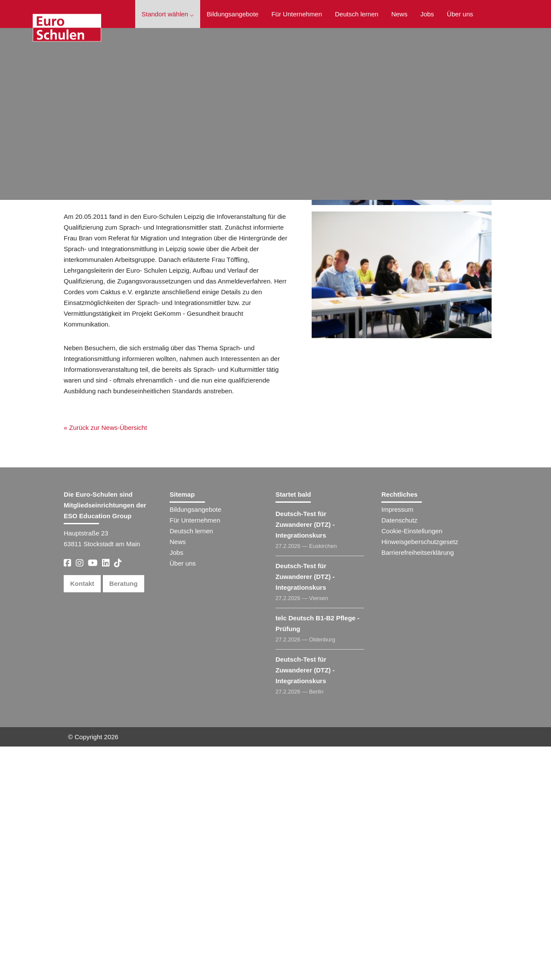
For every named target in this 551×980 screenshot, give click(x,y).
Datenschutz (399, 754)
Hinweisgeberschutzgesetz (420, 775)
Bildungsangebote (232, 14)
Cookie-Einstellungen (412, 764)
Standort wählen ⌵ (168, 14)
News (399, 14)
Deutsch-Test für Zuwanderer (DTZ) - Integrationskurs (305, 758)
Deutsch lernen (357, 14)
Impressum (397, 743)
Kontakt (82, 817)
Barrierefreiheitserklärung (418, 786)
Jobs (427, 14)
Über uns (460, 14)
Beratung (124, 817)
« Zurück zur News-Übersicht (101, 292)
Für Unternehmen (297, 14)
